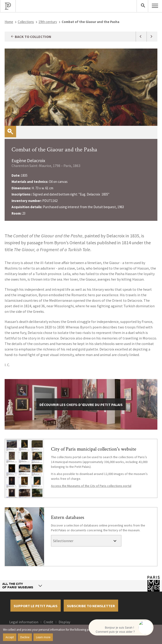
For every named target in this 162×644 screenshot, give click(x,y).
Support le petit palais (36, 606)
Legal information (24, 622)
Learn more (43, 637)
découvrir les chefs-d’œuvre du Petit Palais (81, 405)
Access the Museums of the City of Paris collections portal (91, 486)
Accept (10, 637)
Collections (26, 22)
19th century (48, 22)
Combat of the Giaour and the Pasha (54, 149)
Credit (48, 622)
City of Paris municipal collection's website (94, 449)
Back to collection (31, 37)
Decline (25, 637)
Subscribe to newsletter (91, 606)
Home (9, 22)
